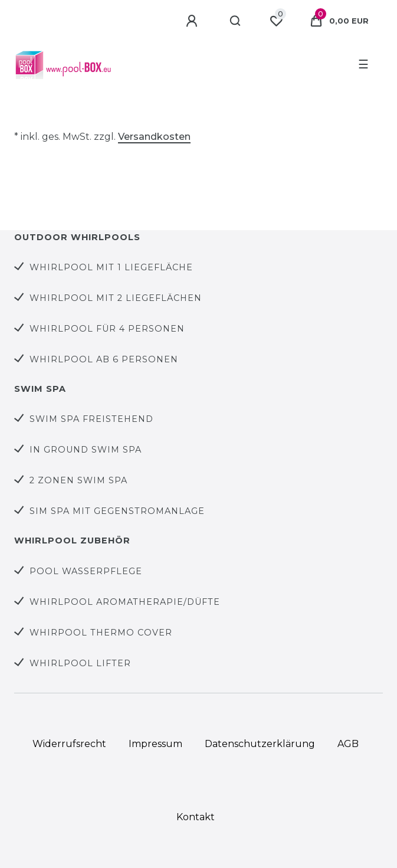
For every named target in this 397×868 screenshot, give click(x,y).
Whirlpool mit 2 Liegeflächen (116, 298)
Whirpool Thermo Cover (101, 633)
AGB (348, 744)
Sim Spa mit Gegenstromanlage (117, 511)
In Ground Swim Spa (86, 450)
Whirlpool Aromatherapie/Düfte (125, 602)
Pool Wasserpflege (86, 571)
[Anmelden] (193, 21)
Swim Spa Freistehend (91, 419)
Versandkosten (154, 137)
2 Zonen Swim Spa (78, 480)
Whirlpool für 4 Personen (107, 329)
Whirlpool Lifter (80, 663)
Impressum (155, 744)
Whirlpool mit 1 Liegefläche (111, 267)
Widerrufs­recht (69, 744)
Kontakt (196, 817)
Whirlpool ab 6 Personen (104, 359)
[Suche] (236, 21)
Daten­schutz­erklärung (260, 744)
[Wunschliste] (276, 21)
